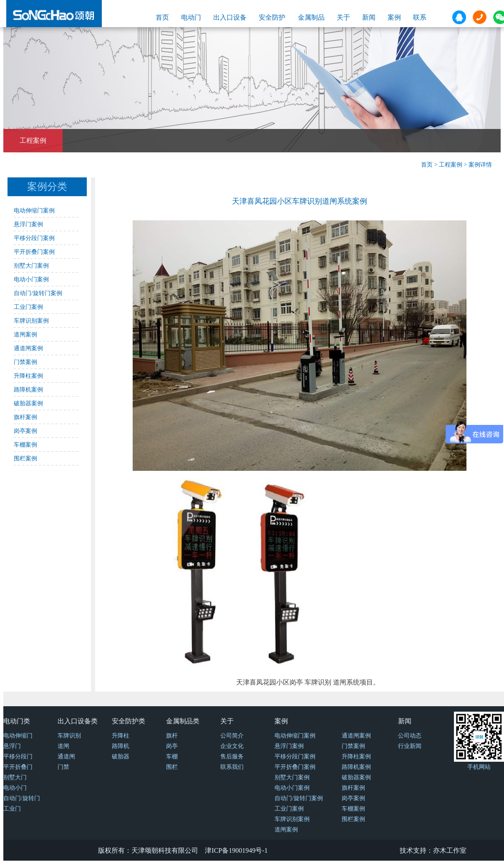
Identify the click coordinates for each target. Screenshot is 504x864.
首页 (162, 17)
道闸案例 (25, 335)
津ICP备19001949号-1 (236, 850)
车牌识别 (69, 736)
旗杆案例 (25, 417)
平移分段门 (18, 757)
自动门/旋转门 (22, 798)
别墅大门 (15, 777)
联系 (420, 17)
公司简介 (232, 736)
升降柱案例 (28, 376)
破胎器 (121, 757)
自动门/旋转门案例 (38, 293)
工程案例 (33, 140)
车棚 (172, 757)
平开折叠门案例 (34, 252)
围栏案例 (25, 459)
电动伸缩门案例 (34, 211)
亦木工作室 (450, 850)
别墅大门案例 (31, 266)
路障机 (121, 746)
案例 (394, 17)
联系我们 (232, 767)
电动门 (191, 17)
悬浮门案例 (28, 224)
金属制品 (311, 17)
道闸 (63, 746)
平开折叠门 (18, 767)
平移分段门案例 (34, 238)
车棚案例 (25, 445)
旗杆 (172, 736)
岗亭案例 (25, 431)
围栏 (172, 767)
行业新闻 (410, 746)
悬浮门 (12, 746)
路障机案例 (28, 390)
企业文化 (232, 746)
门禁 (63, 767)
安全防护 (272, 17)
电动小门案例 (31, 279)
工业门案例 (28, 307)
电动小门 (15, 788)
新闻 (369, 17)
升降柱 (121, 736)
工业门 (12, 809)
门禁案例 (25, 362)
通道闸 (66, 757)
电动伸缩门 (18, 736)
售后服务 (232, 757)
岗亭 (172, 746)
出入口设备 (230, 17)
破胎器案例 (28, 403)
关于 (343, 17)
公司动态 (410, 736)
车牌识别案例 (31, 321)
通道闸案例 (28, 348)
